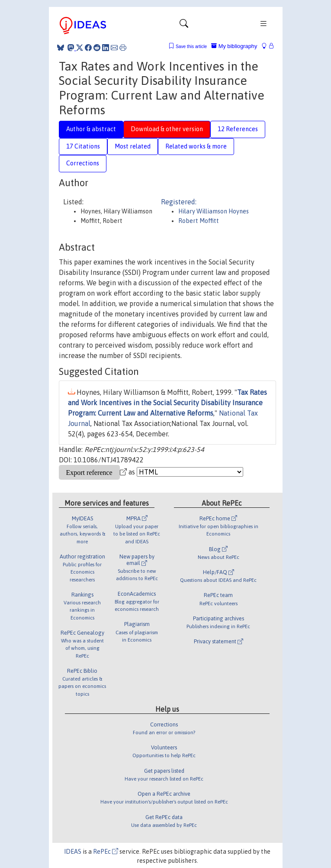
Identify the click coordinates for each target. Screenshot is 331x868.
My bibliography (234, 46)
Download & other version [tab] (167, 129)
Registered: (179, 202)
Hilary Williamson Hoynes (214, 211)
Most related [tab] (133, 146)
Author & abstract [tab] (91, 129)
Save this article (191, 47)
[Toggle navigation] (184, 26)
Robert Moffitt (199, 221)
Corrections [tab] (83, 163)
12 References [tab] (238, 129)
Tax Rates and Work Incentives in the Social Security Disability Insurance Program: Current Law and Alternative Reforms (167, 403)
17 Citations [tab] (83, 146)
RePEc (106, 852)
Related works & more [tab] (196, 146)
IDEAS (73, 852)
